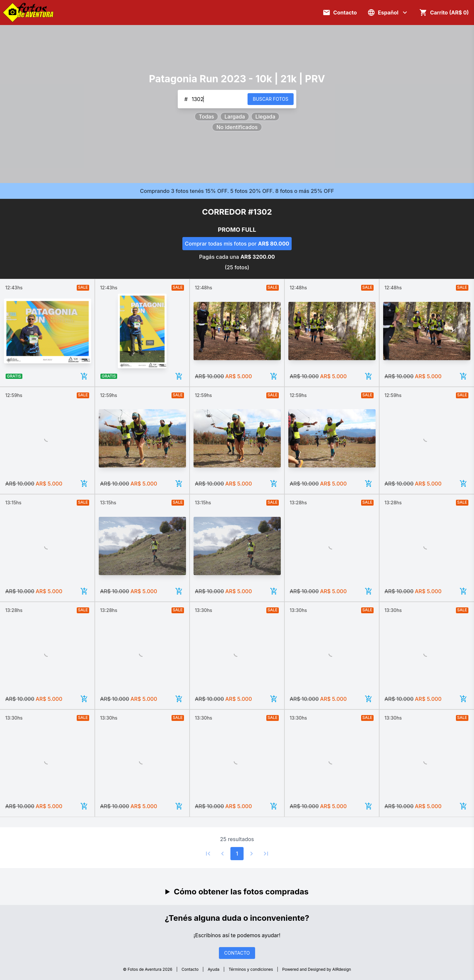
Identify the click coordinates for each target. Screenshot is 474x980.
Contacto (190, 969)
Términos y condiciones (251, 969)
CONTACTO (237, 953)
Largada (235, 117)
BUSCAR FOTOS (271, 99)
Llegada (265, 117)
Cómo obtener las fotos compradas (241, 892)
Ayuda (213, 969)
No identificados (237, 127)
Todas (206, 117)
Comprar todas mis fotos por (237, 244)
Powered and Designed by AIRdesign (316, 969)
